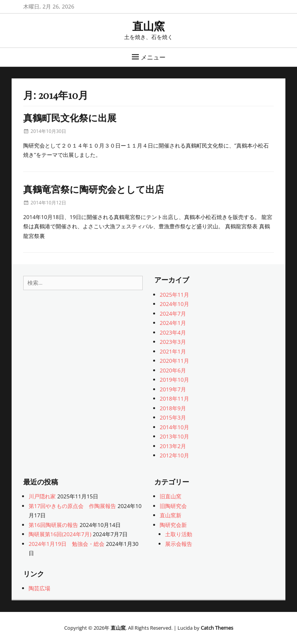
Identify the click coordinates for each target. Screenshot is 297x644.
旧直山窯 (171, 496)
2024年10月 (174, 304)
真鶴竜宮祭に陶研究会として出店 (94, 189)
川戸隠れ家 (42, 496)
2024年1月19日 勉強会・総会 (67, 544)
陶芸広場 (39, 588)
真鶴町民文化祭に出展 (70, 117)
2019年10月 (174, 380)
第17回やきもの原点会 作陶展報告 (72, 506)
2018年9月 (173, 408)
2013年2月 (173, 446)
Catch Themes (217, 628)
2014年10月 (174, 427)
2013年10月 (174, 436)
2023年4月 (173, 332)
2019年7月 (173, 389)
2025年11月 (174, 295)
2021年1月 (173, 351)
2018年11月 (174, 398)
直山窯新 (171, 515)
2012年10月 (174, 455)
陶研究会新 (173, 525)
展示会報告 (179, 544)
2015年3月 (173, 417)
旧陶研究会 (173, 506)
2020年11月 (174, 361)
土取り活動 (179, 534)
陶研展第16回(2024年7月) (60, 534)
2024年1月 (173, 323)
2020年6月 (173, 370)
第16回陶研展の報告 (53, 525)
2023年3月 (173, 342)
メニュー (153, 57)
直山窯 (148, 26)
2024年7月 (173, 314)
